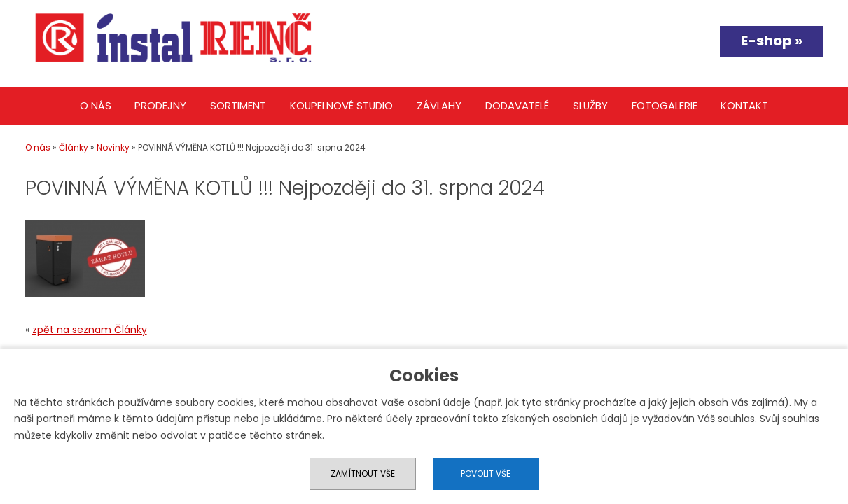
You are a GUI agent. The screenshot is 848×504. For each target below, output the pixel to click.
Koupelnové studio (341, 105)
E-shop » (772, 41)
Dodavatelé (517, 105)
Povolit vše (486, 474)
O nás (96, 105)
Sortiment (238, 105)
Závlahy (439, 105)
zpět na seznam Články (90, 330)
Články (74, 147)
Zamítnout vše (363, 474)
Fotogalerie (665, 105)
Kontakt (744, 105)
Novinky (113, 147)
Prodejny (160, 105)
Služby (590, 105)
